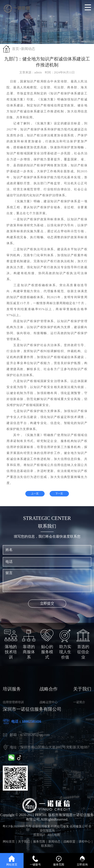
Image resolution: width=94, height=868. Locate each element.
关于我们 (24, 842)
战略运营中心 (49, 702)
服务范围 (39, 842)
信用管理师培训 (13, 702)
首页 (16, 49)
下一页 (59, 494)
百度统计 (39, 835)
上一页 (35, 494)
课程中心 (84, 842)
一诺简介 (79, 702)
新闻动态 (28, 49)
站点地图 (54, 835)
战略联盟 (69, 842)
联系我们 (47, 846)
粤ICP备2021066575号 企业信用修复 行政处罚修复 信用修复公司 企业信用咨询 (47, 828)
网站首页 (9, 842)
